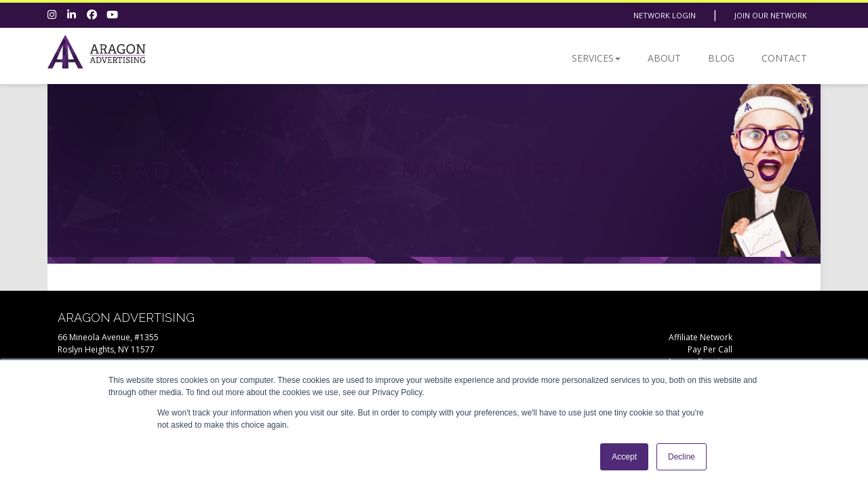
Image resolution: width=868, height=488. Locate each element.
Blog (721, 58)
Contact (784, 58)
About (664, 58)
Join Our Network (771, 15)
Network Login (665, 15)
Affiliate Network (701, 337)
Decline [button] (682, 457)
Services (596, 58)
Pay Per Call (710, 349)
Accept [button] (624, 457)
